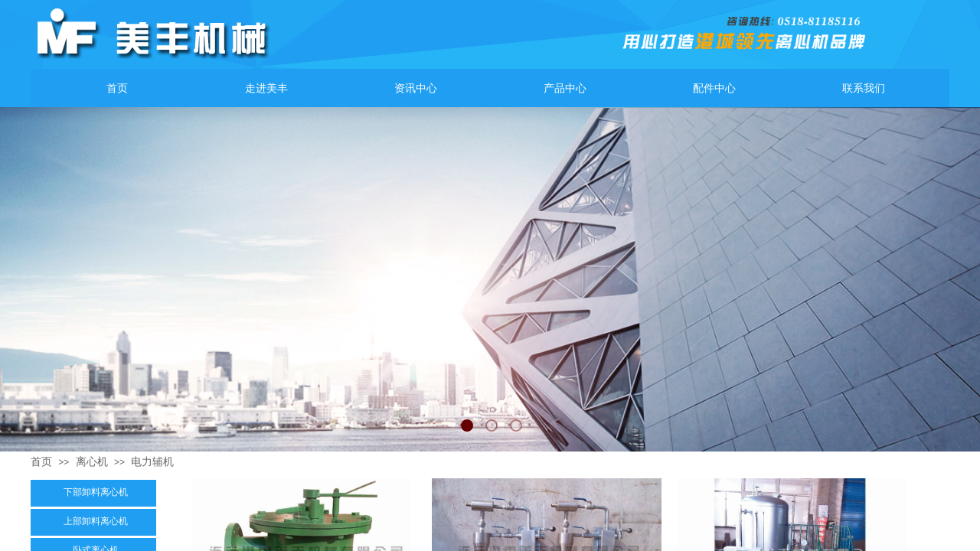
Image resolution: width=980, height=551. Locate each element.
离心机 (92, 461)
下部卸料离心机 (96, 492)
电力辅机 (152, 461)
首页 (41, 461)
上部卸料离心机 (96, 521)
